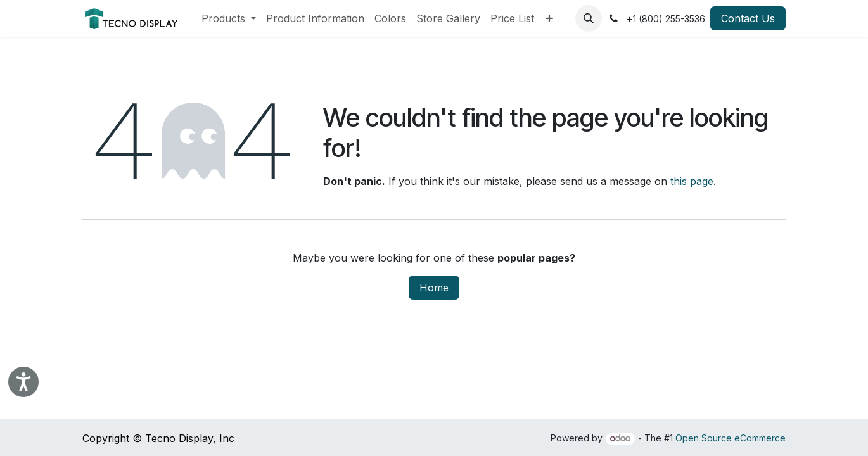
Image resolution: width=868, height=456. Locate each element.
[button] (589, 18)
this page (692, 181)
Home (434, 288)
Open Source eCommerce (731, 438)
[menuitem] (229, 18)
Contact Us (748, 18)
